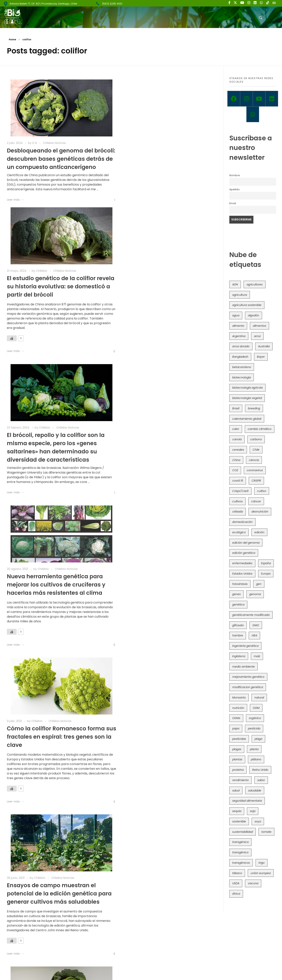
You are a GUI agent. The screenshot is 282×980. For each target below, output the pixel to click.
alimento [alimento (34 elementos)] (238, 326)
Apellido (235, 189)
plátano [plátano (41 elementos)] (256, 759)
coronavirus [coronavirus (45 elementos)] (255, 470)
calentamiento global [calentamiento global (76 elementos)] (247, 419)
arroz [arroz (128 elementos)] (257, 336)
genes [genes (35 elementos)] (236, 594)
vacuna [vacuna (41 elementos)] (253, 883)
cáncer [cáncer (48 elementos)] (256, 501)
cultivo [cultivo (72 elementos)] (262, 491)
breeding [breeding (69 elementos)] (254, 408)
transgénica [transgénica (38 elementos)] (240, 842)
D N (35, 143)
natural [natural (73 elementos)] (259, 698)
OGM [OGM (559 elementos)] (256, 708)
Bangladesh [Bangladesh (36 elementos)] (240, 357)
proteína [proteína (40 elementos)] (238, 770)
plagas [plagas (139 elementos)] (237, 749)
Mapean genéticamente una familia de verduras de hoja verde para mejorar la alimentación (54, 628)
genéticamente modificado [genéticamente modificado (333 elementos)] (251, 615)
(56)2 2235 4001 (112, 4)
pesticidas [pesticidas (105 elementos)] (239, 739)
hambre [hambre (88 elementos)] (238, 635)
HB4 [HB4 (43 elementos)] (254, 635)
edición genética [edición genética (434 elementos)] (244, 553)
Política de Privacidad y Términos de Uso (146, 970)
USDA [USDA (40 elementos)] (236, 883)
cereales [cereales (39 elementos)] (238, 450)
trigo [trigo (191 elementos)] (262, 863)
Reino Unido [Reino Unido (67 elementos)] (260, 770)
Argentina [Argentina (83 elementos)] (239, 336)
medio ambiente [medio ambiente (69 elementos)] (244, 667)
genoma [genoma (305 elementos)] (255, 594)
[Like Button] (104, 224)
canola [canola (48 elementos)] (237, 439)
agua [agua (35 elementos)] (236, 315)
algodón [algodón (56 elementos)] (254, 315)
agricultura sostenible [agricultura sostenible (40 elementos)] (247, 305)
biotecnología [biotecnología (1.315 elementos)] (242, 377)
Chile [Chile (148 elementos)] (256, 450)
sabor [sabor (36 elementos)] (261, 780)
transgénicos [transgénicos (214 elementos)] (241, 863)
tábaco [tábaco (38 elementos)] (237, 873)
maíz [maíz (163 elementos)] (257, 656)
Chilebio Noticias (54, 143)
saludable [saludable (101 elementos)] (255, 790)
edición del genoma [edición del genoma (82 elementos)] (246, 543)
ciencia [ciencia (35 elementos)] (254, 460)
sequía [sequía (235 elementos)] (237, 811)
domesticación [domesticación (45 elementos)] (242, 522)
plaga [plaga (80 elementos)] (258, 739)
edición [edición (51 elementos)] (259, 532)
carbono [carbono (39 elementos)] (256, 439)
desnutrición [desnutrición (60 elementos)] (260, 512)
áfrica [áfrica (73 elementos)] (236, 894)
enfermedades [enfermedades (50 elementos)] (242, 563)
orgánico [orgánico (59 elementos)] (255, 718)
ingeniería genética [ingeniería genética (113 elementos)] (245, 646)
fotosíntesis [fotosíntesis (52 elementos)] (240, 584)
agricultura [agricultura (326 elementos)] (240, 295)
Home (12, 39)
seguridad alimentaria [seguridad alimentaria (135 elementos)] (247, 801)
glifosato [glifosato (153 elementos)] (238, 625)
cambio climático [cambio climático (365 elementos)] (260, 429)
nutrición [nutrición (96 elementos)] (238, 708)
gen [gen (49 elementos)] (259, 584)
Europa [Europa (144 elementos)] (266, 574)
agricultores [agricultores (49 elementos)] (255, 284)
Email (233, 203)
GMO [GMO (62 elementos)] (256, 625)
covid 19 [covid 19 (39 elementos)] (238, 481)
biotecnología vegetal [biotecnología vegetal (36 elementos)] (247, 398)
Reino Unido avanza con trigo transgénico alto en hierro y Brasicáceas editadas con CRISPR (161, 784)
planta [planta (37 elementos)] (254, 749)
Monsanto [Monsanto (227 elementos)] (239, 698)
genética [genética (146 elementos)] (238, 605)
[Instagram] (246, 99)
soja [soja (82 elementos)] (253, 811)
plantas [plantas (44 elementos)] (237, 759)
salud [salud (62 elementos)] (236, 790)
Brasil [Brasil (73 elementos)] (236, 408)
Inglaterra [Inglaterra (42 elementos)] (239, 656)
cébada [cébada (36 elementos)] (238, 512)
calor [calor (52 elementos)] (236, 429)
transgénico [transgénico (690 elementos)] (240, 852)
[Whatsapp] (253, 114)
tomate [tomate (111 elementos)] (266, 832)
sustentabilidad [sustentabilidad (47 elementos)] (243, 832)
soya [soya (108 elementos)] (258, 821)
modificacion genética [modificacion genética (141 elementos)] (248, 687)
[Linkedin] (272, 99)
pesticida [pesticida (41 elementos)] (254, 728)
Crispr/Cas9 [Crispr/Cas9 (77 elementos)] (240, 491)
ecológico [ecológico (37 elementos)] (239, 532)
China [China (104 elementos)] (236, 460)
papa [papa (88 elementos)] (236, 728)
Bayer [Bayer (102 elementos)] (261, 357)
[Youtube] (259, 99)
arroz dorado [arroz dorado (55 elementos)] (241, 346)
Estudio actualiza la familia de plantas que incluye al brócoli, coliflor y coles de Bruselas (157, 628)
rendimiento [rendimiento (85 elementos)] (240, 780)
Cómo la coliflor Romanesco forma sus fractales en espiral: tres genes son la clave (56, 467)
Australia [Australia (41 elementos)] (264, 346)
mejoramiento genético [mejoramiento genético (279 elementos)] (248, 677)
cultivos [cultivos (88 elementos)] (237, 501)
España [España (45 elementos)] (266, 563)
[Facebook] (234, 99)
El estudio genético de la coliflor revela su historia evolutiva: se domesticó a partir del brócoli (159, 159)
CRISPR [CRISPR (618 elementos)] (256, 481)
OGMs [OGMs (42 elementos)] (236, 718)
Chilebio (150, 143)
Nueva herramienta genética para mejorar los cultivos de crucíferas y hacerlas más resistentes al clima (164, 315)
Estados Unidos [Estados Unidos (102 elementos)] (242, 574)
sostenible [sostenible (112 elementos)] (239, 821)
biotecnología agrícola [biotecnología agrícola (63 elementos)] (247, 388)
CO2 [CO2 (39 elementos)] (235, 470)
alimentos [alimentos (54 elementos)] (259, 326)
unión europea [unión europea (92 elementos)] (261, 873)
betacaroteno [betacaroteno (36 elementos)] (242, 367)
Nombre (235, 175)
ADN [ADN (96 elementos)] (235, 284)
